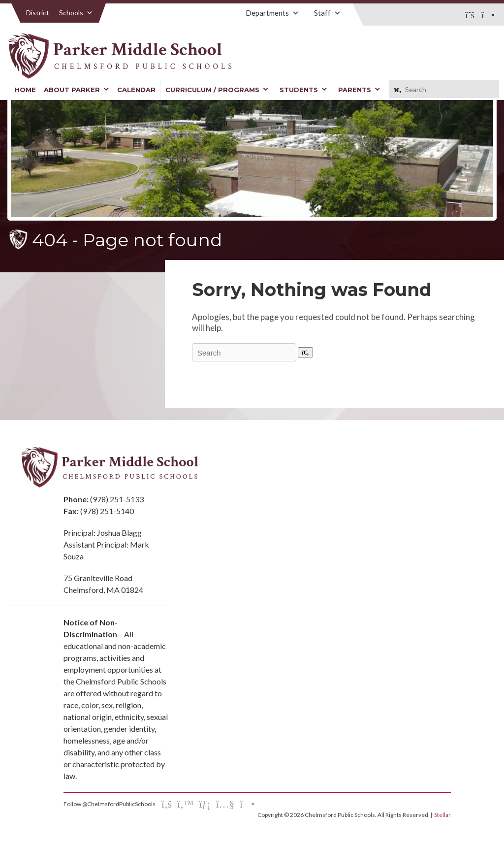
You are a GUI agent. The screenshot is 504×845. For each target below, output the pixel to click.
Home (25, 90)
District (38, 13)
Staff (328, 13)
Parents (359, 90)
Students (303, 90)
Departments (272, 13)
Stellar (442, 815)
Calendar (136, 90)
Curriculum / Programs (217, 90)
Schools (76, 13)
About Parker (77, 90)
